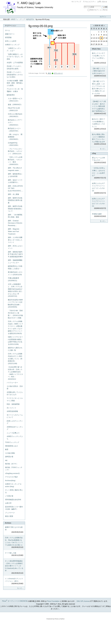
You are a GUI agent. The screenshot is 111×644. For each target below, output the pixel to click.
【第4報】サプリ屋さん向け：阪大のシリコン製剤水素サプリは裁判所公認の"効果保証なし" (99, 108)
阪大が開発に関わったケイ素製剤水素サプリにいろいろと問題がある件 (99, 139)
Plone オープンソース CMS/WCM (15, 601)
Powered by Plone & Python (56, 619)
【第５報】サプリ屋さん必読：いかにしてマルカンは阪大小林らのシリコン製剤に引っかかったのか (99, 89)
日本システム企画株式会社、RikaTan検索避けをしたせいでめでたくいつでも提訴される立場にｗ (14, 543)
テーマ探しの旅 (14, 554)
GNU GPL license (83, 601)
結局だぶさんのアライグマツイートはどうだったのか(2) (99, 188)
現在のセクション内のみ (99, 10)
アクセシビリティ (89, 2)
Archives (8, 523)
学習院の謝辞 (99, 215)
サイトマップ (76, 2)
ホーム (8, 30)
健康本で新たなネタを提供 (14, 530)
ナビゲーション (11, 26)
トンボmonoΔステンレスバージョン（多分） (14, 581)
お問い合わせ (102, 2)
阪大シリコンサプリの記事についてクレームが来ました (99, 58)
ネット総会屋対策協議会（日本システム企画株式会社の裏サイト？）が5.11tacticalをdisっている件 (14, 567)
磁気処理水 (30, 19)
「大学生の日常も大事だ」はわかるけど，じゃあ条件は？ (99, 173)
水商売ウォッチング (18, 19)
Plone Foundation (53, 601)
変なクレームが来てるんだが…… (99, 160)
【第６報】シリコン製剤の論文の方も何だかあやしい (99, 72)
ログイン (103, 17)
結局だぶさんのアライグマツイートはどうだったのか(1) (99, 204)
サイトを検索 (84, 6)
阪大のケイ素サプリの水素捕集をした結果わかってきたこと (99, 124)
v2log (94, 153)
